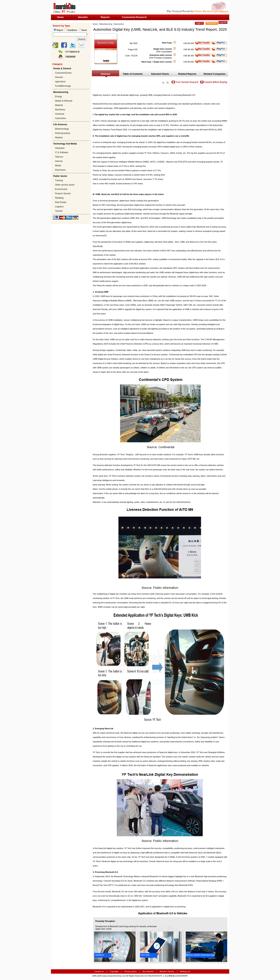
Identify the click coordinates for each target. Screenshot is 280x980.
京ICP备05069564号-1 (154, 976)
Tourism (59, 211)
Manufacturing (106, 24)
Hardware (60, 148)
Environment (61, 189)
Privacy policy (131, 971)
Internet (59, 161)
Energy (59, 96)
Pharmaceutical (63, 133)
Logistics (59, 207)
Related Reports (187, 74)
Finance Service (63, 194)
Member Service (167, 971)
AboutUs (83, 17)
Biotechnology (62, 129)
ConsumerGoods (63, 73)
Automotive (61, 118)
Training (59, 180)
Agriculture (60, 82)
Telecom (59, 157)
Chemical (60, 114)
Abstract (105, 74)
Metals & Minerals (64, 101)
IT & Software (62, 152)
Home (60, 17)
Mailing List (185, 971)
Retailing (59, 198)
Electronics (60, 170)
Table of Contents (133, 74)
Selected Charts (160, 74)
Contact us (99, 971)
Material (59, 105)
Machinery (60, 110)
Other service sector (65, 185)
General (59, 77)
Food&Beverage (63, 86)
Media (58, 166)
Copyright (114, 971)
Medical (59, 138)
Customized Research (134, 17)
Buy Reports (148, 971)
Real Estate (61, 202)
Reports (105, 17)
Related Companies (215, 74)
